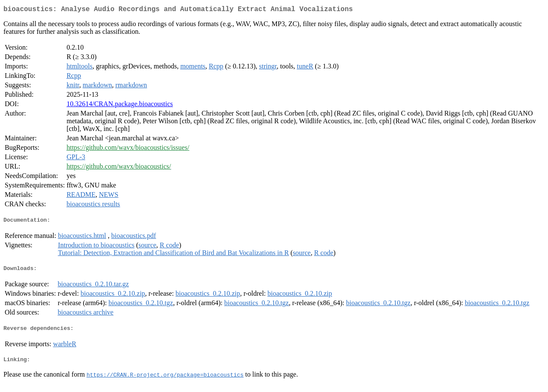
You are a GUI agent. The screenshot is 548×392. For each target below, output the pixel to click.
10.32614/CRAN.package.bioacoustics (119, 105)
